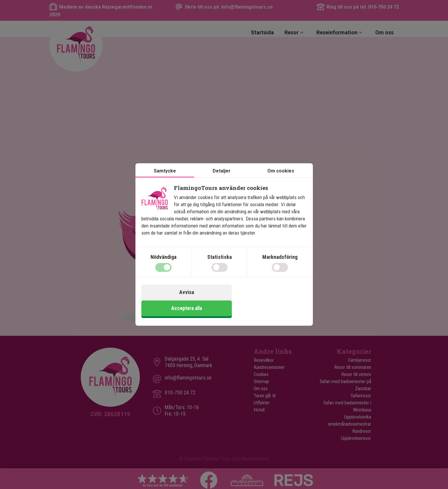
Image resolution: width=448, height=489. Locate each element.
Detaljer (222, 179)
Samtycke (165, 179)
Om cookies (281, 179)
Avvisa (182, 301)
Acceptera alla (266, 301)
